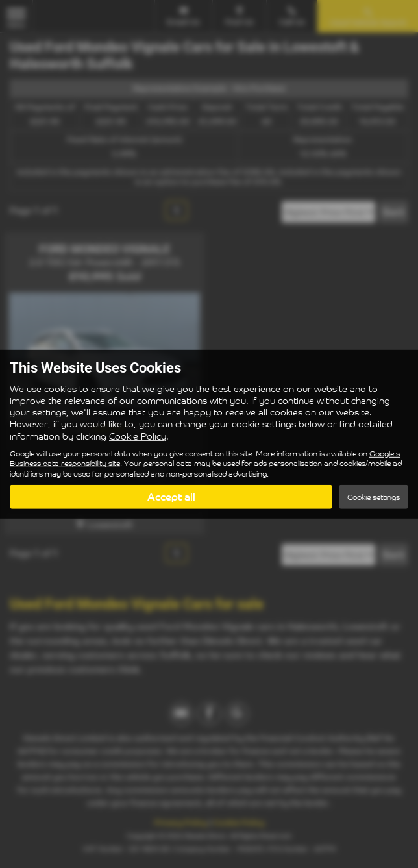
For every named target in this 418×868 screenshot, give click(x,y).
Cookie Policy (138, 435)
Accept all (171, 497)
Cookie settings (374, 497)
